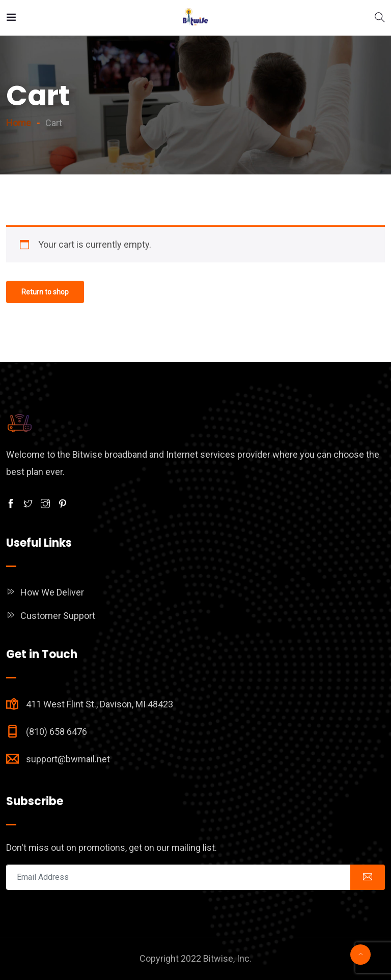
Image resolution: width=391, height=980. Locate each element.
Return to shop (45, 292)
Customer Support (58, 616)
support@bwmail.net (68, 759)
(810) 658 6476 (57, 732)
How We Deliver (52, 592)
